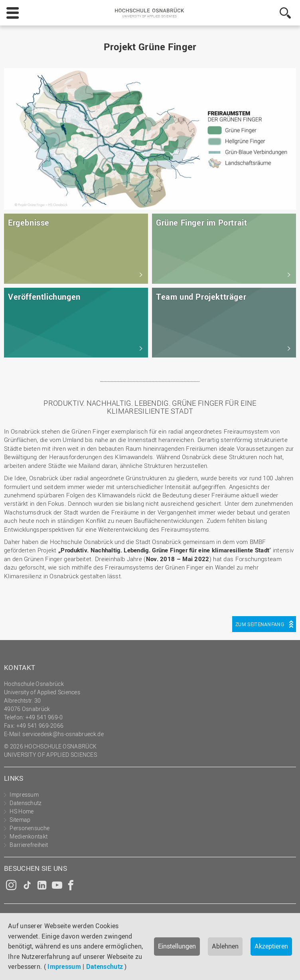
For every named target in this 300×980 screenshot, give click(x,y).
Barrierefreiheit (29, 845)
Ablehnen (225, 946)
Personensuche (30, 828)
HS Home (22, 811)
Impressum (64, 966)
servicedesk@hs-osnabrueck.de (63, 734)
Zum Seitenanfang (260, 624)
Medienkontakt (29, 836)
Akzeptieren (271, 946)
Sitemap (20, 820)
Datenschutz (105, 966)
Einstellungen (177, 946)
